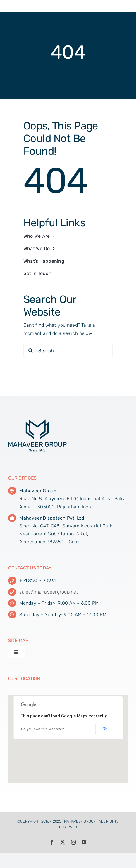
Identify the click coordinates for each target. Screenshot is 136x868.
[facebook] (52, 842)
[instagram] (73, 842)
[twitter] (63, 842)
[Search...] (68, 350)
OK (105, 729)
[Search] (31, 350)
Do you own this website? (43, 729)
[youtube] (84, 842)
